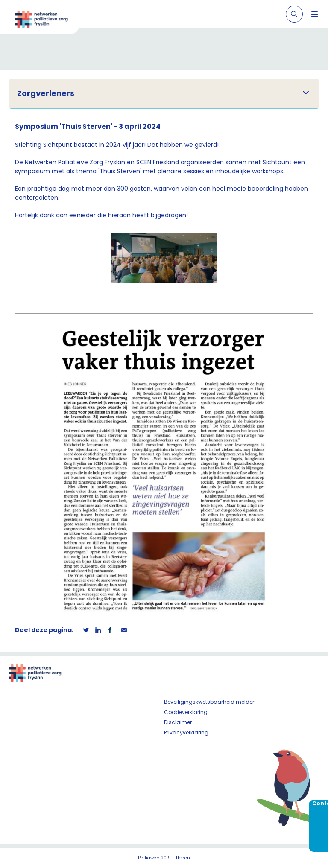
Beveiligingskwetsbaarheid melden (210, 702)
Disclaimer (178, 722)
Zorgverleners (46, 93)
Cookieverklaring (186, 712)
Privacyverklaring (186, 733)
